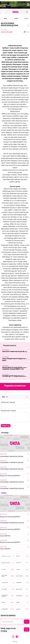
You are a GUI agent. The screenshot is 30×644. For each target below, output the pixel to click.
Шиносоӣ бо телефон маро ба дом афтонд (15, 351)
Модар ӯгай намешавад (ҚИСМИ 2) (10, 529)
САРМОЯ (16, 18)
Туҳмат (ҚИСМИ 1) (5, 536)
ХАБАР (5, 18)
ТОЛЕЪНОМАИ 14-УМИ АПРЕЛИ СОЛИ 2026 (12, 489)
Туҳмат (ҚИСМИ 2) (5, 549)
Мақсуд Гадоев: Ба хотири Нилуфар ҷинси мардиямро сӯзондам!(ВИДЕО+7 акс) (15, 368)
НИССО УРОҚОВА (7, 32)
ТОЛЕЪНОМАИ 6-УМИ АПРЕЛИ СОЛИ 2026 (12, 469)
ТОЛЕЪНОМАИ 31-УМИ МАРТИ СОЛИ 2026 (12, 462)
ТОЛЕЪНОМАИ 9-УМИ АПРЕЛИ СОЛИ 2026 (12, 456)
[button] (27, 12)
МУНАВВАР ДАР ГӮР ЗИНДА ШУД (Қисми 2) (14, 376)
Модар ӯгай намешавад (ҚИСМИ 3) (10, 542)
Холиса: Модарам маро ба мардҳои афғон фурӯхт (15, 359)
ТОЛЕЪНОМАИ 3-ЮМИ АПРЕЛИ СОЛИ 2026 (12, 482)
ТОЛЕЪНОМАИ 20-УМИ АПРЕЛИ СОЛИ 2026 (12, 523)
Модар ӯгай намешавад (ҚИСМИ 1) (10, 476)
